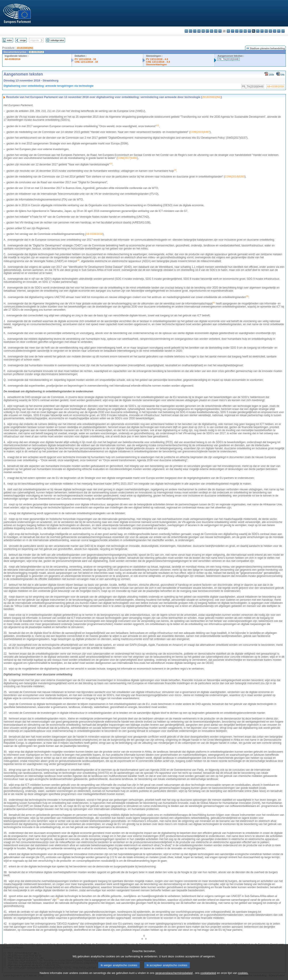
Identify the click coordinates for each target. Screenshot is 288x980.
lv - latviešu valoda (237, 31)
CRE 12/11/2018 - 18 (86, 62)
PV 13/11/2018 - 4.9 (157, 59)
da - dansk (199, 31)
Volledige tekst (57, 40)
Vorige (23, 40)
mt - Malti (249, 31)
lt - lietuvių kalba (241, 31)
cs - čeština (195, 31)
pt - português (262, 31)
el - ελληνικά (212, 31)
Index (9, 40)
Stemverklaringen (156, 64)
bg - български (186, 31)
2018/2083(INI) (25, 48)
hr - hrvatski (228, 31)
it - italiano (233, 31)
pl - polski (258, 31)
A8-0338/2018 (12, 59)
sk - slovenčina (270, 31)
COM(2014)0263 (235, 177)
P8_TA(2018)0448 (228, 59)
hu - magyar (245, 31)
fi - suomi (279, 31)
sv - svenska (283, 31)
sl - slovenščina (275, 31)
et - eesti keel (207, 31)
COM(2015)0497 (200, 132)
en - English (216, 31)
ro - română (266, 31)
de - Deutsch (203, 31)
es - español (191, 31)
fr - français (220, 31)
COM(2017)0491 (127, 158)
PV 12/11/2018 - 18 (85, 59)
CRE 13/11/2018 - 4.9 (158, 62)
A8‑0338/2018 (94, 234)
